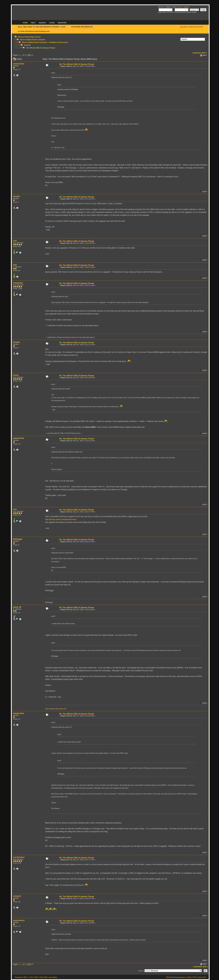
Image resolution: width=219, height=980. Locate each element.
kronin (16, 375)
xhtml (199, 977)
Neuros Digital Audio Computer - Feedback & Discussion (45, 42)
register (186, 7)
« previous (196, 53)
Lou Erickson (19, 857)
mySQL (189, 977)
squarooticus (19, 920)
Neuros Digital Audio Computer (33, 40)
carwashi (17, 896)
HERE (68, 27)
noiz (15, 241)
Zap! (15, 265)
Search (42, 23)
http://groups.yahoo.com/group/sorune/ (61, 519)
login (179, 7)
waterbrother (19, 64)
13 (32, 55)
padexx (183, 977)
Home (25, 23)
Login (52, 23)
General (27, 45)
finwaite (17, 196)
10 (23, 55)
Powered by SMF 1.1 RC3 (24, 977)
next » (204, 53)
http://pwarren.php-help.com (56, 709)
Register (62, 23)
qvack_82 (17, 607)
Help (33, 23)
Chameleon (18, 283)
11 (26, 55)
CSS (204, 977)
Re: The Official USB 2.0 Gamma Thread (77, 64)
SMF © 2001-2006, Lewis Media (46, 977)
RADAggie (18, 539)
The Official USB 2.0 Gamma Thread (41, 48)
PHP (195, 977)
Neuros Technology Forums (29, 37)
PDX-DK (169, 977)
